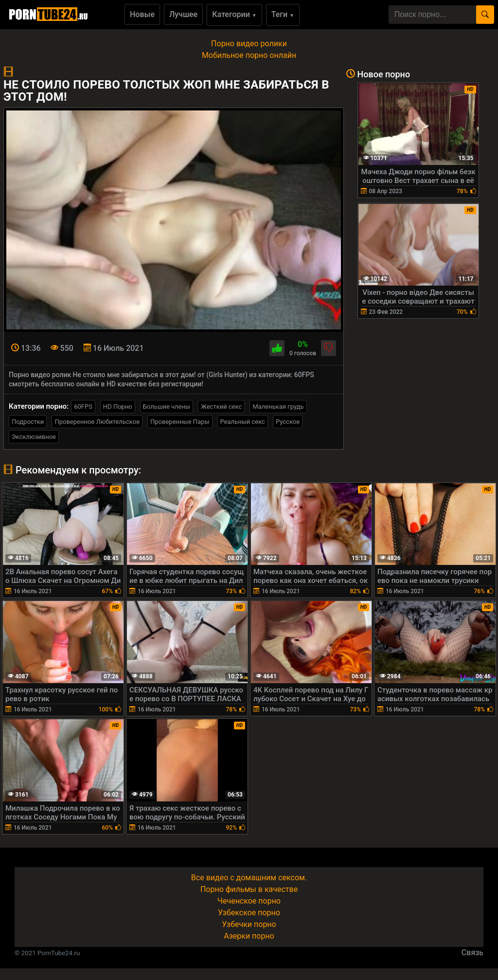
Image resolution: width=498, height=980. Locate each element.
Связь (472, 953)
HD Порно (118, 407)
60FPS (83, 407)
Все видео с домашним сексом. (249, 878)
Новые (142, 14)
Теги (283, 14)
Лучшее (183, 14)
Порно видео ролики (249, 44)
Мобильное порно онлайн (249, 55)
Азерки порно (249, 936)
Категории (234, 14)
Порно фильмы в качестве (249, 889)
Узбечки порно (249, 924)
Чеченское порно (249, 901)
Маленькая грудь (278, 407)
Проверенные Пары (180, 422)
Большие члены (167, 407)
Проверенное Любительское (97, 422)
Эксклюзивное (34, 437)
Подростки (28, 422)
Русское (288, 422)
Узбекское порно (249, 913)
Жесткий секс (221, 407)
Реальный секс (243, 422)
